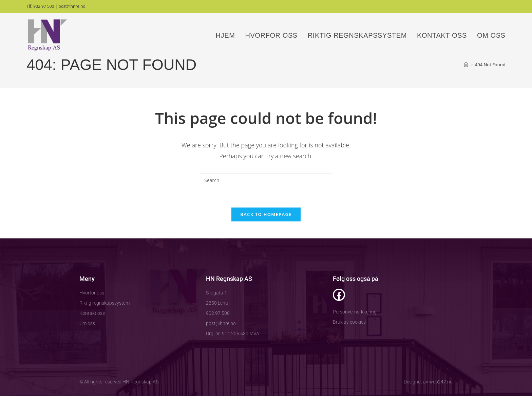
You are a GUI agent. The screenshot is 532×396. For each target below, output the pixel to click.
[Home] (466, 65)
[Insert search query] (266, 180)
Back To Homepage (266, 214)
